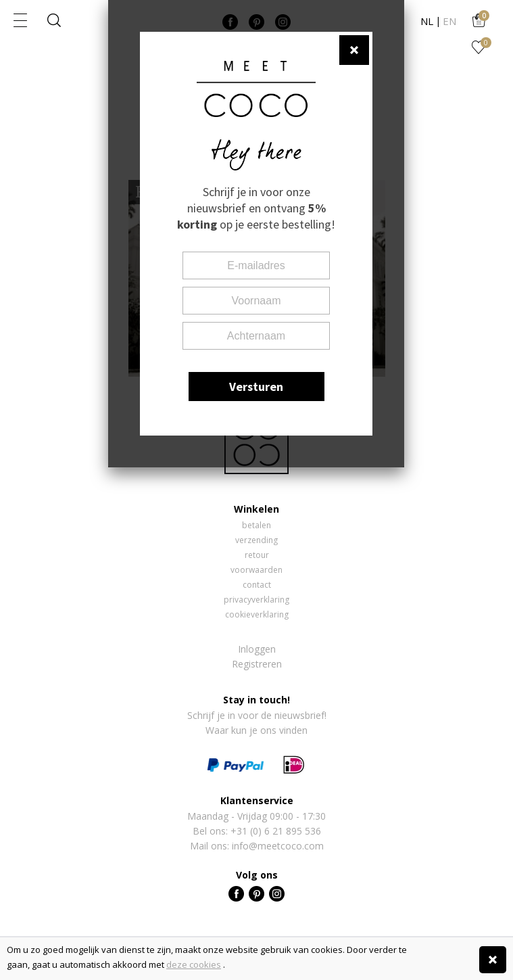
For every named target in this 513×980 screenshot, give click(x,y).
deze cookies (194, 964)
